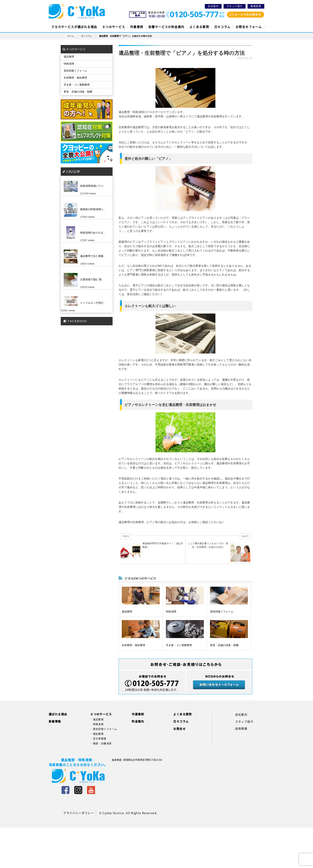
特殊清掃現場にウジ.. (92, 186)
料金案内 (138, 721)
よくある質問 (199, 27)
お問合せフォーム (249, 27)
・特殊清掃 (97, 724)
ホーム (74, 36)
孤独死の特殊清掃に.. (92, 209)
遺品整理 (127, 612)
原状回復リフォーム (222, 612)
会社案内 (213, 6)
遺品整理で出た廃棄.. (92, 256)
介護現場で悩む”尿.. (92, 279)
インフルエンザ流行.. (92, 303)
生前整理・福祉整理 (133, 645)
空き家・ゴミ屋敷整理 (179, 645)
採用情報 (241, 728)
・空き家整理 (98, 739)
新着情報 (55, 721)
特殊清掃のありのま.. (92, 233)
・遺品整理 (97, 719)
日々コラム (222, 27)
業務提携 (256, 6)
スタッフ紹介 (235, 6)
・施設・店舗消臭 (101, 743)
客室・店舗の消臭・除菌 (224, 645)
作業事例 (137, 27)
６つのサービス (114, 27)
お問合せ (179, 729)
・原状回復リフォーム (104, 729)
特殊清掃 (171, 612)
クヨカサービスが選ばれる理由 (74, 27)
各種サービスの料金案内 (166, 27)
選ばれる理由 (58, 714)
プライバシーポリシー (78, 813)
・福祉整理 (97, 734)
